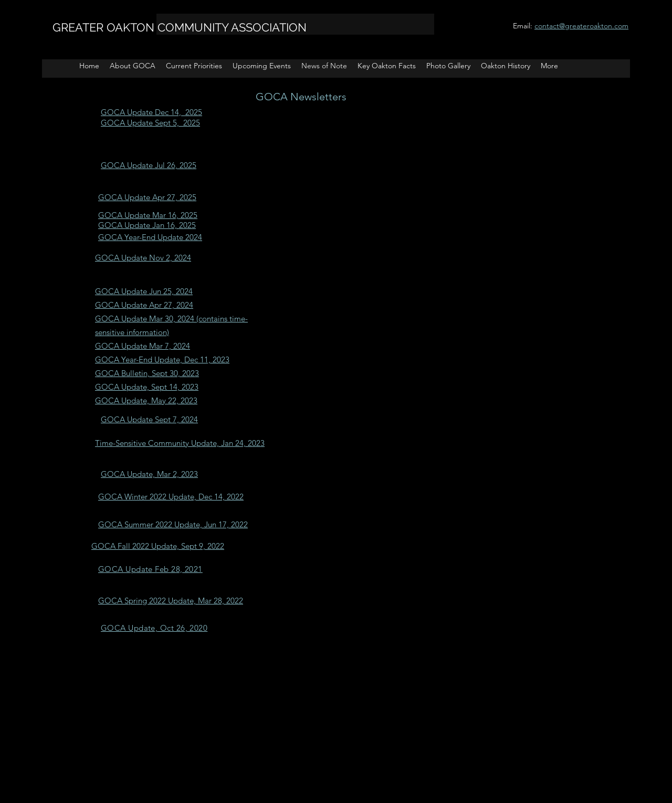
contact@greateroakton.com (581, 26)
